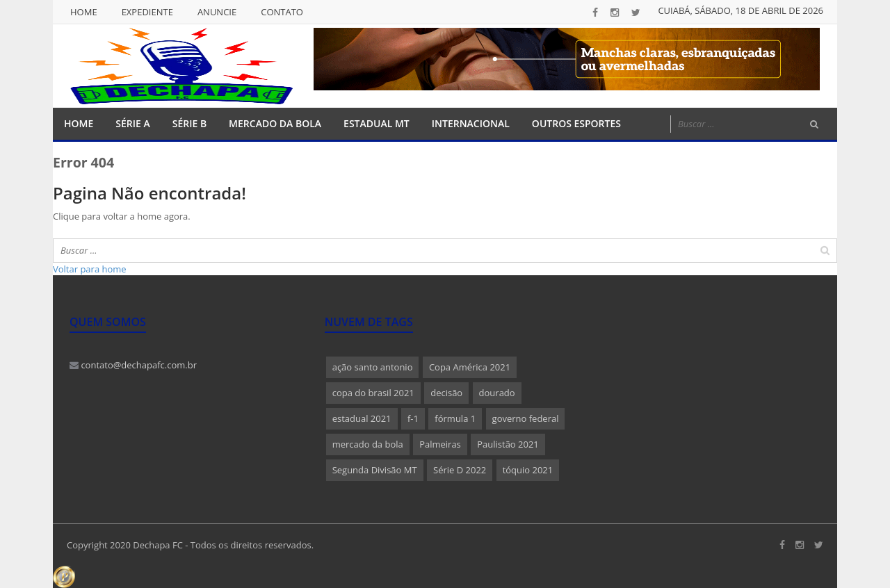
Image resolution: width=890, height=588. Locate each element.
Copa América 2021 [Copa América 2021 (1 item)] (470, 367)
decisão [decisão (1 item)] (446, 393)
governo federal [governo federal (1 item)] (526, 418)
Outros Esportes (576, 123)
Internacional (471, 123)
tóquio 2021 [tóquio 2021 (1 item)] (528, 470)
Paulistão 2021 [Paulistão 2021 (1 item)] (508, 444)
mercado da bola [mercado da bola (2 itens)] (368, 444)
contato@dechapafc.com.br (133, 365)
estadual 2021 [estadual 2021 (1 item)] (362, 418)
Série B (189, 123)
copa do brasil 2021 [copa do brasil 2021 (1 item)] (373, 393)
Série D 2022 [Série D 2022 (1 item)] (460, 470)
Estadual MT (377, 123)
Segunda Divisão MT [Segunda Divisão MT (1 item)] (375, 470)
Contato (282, 12)
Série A (132, 123)
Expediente (147, 12)
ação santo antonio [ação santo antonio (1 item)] (373, 367)
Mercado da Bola (275, 123)
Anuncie (217, 12)
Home (84, 12)
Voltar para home (90, 269)
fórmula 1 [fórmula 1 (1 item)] (455, 418)
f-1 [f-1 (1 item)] (413, 418)
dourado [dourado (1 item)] (497, 393)
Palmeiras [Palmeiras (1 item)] (440, 444)
